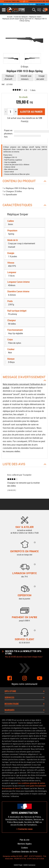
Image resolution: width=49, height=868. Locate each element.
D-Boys (24, 67)
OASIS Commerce (29, 865)
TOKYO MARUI (40, 4)
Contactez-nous (24, 829)
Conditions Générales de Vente (25, 852)
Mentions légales (25, 844)
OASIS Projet (18, 865)
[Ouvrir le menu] (4, 10)
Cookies (24, 848)
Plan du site (24, 840)
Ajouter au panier (31, 112)
